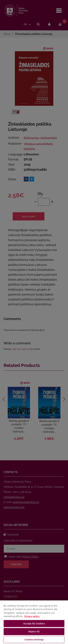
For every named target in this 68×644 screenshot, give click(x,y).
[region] (34, 622)
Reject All (34, 632)
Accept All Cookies (34, 624)
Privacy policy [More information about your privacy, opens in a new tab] (32, 616)
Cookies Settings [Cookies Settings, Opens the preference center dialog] (34, 640)
